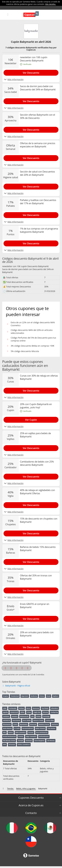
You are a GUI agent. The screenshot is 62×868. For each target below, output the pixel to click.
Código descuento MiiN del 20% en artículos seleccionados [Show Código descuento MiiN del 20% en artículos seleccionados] (32, 332)
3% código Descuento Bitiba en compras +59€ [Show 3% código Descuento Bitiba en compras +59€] (32, 346)
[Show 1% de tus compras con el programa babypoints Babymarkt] (31, 243)
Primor (42, 696)
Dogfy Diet (37, 712)
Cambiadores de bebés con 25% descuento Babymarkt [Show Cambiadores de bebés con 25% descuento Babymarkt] (37, 463)
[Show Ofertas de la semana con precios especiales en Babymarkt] (31, 157)
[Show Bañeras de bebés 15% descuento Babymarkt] (31, 561)
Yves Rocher (51, 728)
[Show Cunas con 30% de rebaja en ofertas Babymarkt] (31, 390)
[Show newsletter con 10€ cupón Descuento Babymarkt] (31, 72)
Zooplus (5, 696)
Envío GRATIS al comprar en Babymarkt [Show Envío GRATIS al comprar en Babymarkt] (35, 606)
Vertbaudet (13, 708)
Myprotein (25, 696)
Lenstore (15, 716)
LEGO (5, 708)
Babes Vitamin (40, 728)
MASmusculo (24, 716)
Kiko (4, 732)
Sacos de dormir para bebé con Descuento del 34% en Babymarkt (28, 271)
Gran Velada (27, 720)
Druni (48, 696)
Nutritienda (16, 720)
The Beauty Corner (9, 741)
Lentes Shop (50, 720)
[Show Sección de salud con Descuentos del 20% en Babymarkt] (31, 186)
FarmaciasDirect (28, 728)
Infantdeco (54, 708)
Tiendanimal (15, 696)
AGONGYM (6, 720)
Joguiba (5, 712)
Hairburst (55, 724)
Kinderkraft (14, 712)
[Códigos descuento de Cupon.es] (3, 789)
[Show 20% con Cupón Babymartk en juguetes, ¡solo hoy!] (31, 419)
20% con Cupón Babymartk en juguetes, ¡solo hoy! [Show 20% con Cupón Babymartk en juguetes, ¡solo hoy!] (36, 406)
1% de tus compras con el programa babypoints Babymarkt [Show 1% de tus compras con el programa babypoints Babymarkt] (39, 230)
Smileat (21, 708)
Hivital (38, 716)
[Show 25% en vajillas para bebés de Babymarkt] (31, 448)
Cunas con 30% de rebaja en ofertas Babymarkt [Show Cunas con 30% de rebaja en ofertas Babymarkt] (39, 377)
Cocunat (31, 732)
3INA (5, 745)
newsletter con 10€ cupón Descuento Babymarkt (25, 266)
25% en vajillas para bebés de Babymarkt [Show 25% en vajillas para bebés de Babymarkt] (35, 435)
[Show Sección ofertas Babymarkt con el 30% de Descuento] (31, 129)
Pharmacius (7, 724)
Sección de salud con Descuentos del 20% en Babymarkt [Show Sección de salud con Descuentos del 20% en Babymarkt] (37, 173)
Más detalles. (50, 4)
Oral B (15, 724)
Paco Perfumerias (42, 732)
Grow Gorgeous (40, 741)
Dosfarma (34, 696)
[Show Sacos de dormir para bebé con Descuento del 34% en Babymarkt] (31, 101)
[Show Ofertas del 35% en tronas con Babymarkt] (31, 590)
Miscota (46, 712)
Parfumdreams (44, 736)
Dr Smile (17, 728)
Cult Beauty (51, 741)
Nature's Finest (38, 720)
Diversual (33, 724)
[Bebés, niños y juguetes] (26, 789)
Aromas (21, 736)
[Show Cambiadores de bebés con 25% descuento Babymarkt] (31, 476)
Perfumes (29, 741)
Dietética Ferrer (44, 724)
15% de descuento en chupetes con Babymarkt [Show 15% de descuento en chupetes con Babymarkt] (39, 520)
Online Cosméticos (24, 745)
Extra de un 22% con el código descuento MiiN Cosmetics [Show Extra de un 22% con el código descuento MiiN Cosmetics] (33, 324)
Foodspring (54, 712)
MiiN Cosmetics (20, 732)
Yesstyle (20, 741)
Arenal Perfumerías (9, 736)
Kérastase (12, 745)
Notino (11, 732)
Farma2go (46, 716)
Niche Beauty (7, 728)
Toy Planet (45, 708)
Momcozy (36, 708)
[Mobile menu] (8, 14)
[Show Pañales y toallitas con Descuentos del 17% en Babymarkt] (31, 215)
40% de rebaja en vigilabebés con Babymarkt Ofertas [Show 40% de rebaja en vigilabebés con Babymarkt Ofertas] (37, 492)
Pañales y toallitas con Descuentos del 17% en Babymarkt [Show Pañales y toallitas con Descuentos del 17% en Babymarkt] (38, 202)
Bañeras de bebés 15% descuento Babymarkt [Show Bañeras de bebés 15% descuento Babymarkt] (38, 549)
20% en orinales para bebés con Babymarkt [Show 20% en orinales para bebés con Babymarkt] (37, 634)
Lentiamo (6, 716)
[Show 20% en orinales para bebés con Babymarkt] (31, 647)
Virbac (29, 712)
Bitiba (22, 712)
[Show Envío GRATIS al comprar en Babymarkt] (31, 618)
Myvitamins (24, 724)
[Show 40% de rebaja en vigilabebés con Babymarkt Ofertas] (31, 505)
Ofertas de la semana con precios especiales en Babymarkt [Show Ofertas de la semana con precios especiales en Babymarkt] (38, 145)
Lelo (32, 716)
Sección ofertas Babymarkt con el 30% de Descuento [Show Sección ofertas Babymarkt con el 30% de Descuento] (37, 116)
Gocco (28, 708)
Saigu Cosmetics (31, 736)
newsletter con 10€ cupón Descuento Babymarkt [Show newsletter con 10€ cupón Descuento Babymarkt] (34, 59)
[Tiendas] (10, 789)
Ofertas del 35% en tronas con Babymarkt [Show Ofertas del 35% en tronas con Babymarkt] (36, 577)
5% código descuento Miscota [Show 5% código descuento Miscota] (25, 351)
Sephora (55, 696)
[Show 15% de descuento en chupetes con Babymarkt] (31, 533)
